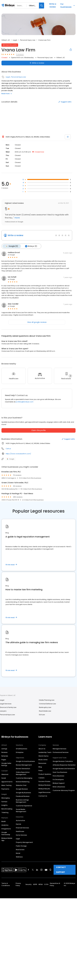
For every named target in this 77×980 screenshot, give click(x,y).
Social (4, 778)
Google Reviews (22, 789)
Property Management (24, 842)
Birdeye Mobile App (7, 839)
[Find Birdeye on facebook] (28, 870)
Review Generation (23, 768)
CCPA (46, 884)
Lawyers (3, 711)
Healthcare (20, 831)
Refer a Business (59, 787)
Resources (42, 763)
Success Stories (44, 781)
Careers (41, 778)
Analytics (5, 825)
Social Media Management (21, 810)
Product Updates (45, 774)
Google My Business (23, 792)
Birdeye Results (44, 789)
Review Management (24, 765)
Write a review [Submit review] (37, 63)
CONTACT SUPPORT (61, 870)
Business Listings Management (22, 801)
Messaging (6, 798)
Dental (18, 824)
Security (29, 884)
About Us (42, 749)
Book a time (43, 759)
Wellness (19, 857)
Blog (40, 767)
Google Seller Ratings (6, 764)
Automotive (20, 820)
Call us (8, 449)
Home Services (21, 835)
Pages (4, 759)
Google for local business (25, 761)
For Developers (58, 779)
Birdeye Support (59, 783)
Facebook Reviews (23, 796)
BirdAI (4, 821)
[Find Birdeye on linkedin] (37, 870)
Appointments (7, 782)
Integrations (6, 829)
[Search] (42, 6)
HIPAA (41, 884)
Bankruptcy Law (45, 707)
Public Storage (21, 846)
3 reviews (20, 54)
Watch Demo (43, 756)
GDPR (35, 884)
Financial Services (22, 828)
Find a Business (58, 776)
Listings (4, 749)
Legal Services (6, 704)
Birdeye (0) (31, 246)
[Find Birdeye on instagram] (41, 870)
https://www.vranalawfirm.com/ (18, 454)
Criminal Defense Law (47, 704)
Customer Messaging (24, 778)
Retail (18, 853)
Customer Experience (24, 806)
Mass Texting (6, 785)
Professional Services (61, 752)
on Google (11, 255)
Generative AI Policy (55, 884)
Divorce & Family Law (8, 707)
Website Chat (21, 785)
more (17, 218)
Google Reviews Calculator (63, 761)
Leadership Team (45, 752)
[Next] (70, 376)
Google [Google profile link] (11, 459)
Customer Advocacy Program (64, 790)
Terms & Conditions (6, 884)
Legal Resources (45, 792)
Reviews (4, 752)
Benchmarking (7, 809)
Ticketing (5, 812)
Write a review (53, 5)
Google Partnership (6, 833)
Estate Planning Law (47, 700)
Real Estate (20, 849)
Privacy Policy (18, 884)
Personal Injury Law (28, 40)
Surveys (4, 801)
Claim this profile (38, 430)
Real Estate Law (45, 711)
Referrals (5, 756)
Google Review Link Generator (64, 768)
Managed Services (60, 749)
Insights (4, 805)
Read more (7, 94)
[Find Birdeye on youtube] (46, 870)
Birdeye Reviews (45, 785)
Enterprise (20, 752)
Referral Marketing (23, 782)
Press (41, 770)
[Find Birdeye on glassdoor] (50, 870)
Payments (5, 789)
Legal (15, 40)
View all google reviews (37, 322)
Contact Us (43, 796)
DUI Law (42, 715)
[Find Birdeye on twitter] (33, 870)
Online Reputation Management (23, 773)
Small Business (22, 749)
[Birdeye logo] (8, 5)
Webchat (5, 774)
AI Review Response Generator (64, 765)
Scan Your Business (60, 772)
